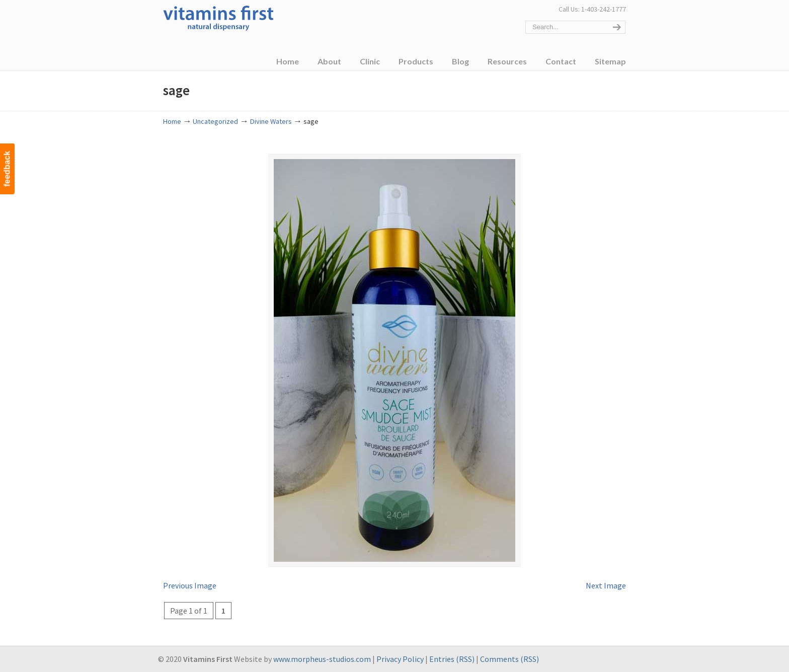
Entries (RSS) (452, 659)
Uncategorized (215, 121)
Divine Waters (271, 121)
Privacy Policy (400, 659)
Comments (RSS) (509, 659)
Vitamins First (218, 17)
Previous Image (190, 585)
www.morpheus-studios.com (322, 659)
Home (172, 121)
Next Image (606, 585)
